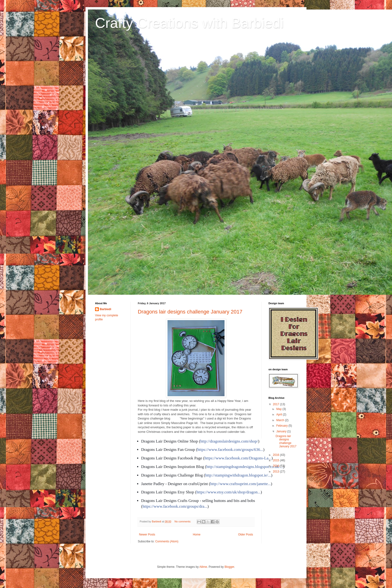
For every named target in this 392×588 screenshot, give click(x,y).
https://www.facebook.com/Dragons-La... (238, 458)
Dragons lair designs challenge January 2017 (190, 312)
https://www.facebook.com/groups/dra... (175, 506)
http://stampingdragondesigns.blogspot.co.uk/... (245, 467)
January (282, 431)
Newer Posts (147, 535)
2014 (277, 466)
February (282, 426)
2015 (277, 460)
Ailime (203, 567)
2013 (277, 472)
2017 (277, 404)
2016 (277, 455)
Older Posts (246, 535)
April (280, 414)
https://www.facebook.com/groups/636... (230, 450)
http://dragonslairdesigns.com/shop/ (229, 441)
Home (197, 535)
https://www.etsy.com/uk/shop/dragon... (229, 492)
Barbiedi (105, 309)
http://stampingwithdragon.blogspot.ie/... (238, 475)
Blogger (229, 567)
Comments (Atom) (167, 541)
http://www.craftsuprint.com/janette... (241, 484)
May (279, 409)
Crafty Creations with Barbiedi (189, 23)
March (281, 420)
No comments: (183, 521)
